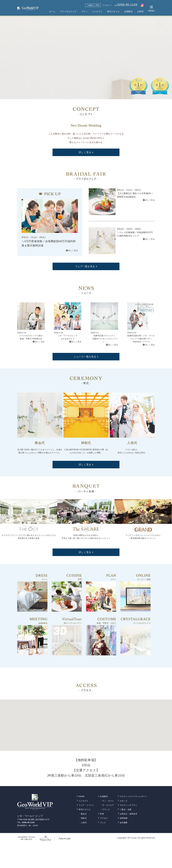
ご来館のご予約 (93, 5)
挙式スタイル (113, 11)
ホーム (52, 11)
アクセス (106, 5)
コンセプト (97, 11)
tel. (126, 5)
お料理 (140, 11)
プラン (84, 11)
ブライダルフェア (68, 11)
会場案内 (128, 11)
